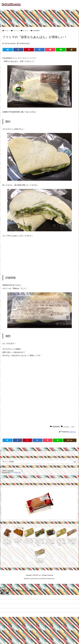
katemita (72, 432)
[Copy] (71, 50)
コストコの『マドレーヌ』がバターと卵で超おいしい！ (18, 541)
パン (73, 426)
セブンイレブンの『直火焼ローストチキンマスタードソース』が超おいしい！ (72, 542)
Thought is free (50, 579)
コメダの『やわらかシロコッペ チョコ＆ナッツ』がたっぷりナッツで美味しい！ (61, 542)
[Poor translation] (6, 593)
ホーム (6, 31)
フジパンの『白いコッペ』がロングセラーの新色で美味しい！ (40, 561)
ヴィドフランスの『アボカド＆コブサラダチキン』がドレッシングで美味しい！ (39, 542)
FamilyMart (36, 31)
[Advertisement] (40, 17)
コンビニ (25, 31)
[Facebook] (18, 50)
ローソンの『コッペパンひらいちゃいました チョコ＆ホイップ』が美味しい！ (50, 542)
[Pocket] (50, 50)
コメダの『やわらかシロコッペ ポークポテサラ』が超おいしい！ (29, 541)
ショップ (16, 31)
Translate (15, 473)
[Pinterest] (29, 50)
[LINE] (61, 50)
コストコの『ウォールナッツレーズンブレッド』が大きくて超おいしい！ (7, 542)
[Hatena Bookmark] (39, 50)
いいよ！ (67, 426)
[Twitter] (8, 50)
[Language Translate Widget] (12, 471)
